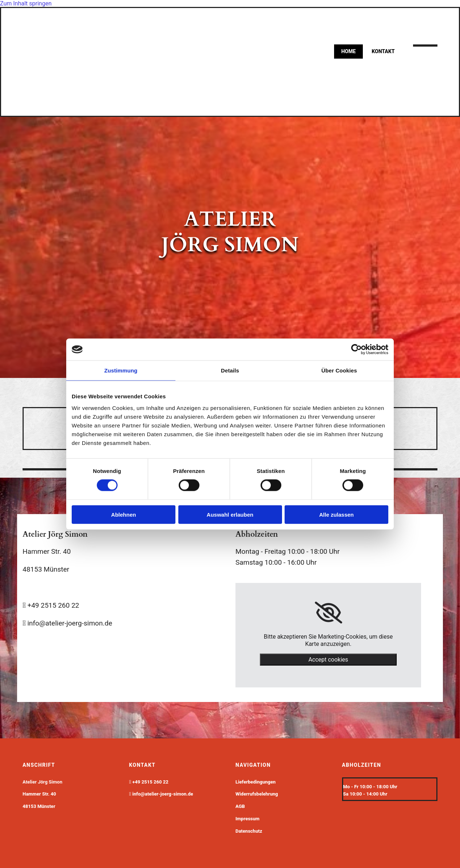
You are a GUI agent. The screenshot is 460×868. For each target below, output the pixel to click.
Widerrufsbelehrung (257, 794)
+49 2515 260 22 (150, 782)
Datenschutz (249, 831)
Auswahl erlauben (230, 514)
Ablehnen (123, 514)
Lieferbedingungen (255, 782)
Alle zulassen (336, 514)
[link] (328, 613)
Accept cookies (328, 660)
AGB (240, 806)
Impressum (247, 819)
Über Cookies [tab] (339, 370)
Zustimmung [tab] (121, 370)
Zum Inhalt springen (26, 3)
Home (349, 51)
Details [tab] (230, 370)
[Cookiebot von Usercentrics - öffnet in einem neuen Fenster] (356, 350)
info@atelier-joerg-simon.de (163, 794)
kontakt (383, 51)
